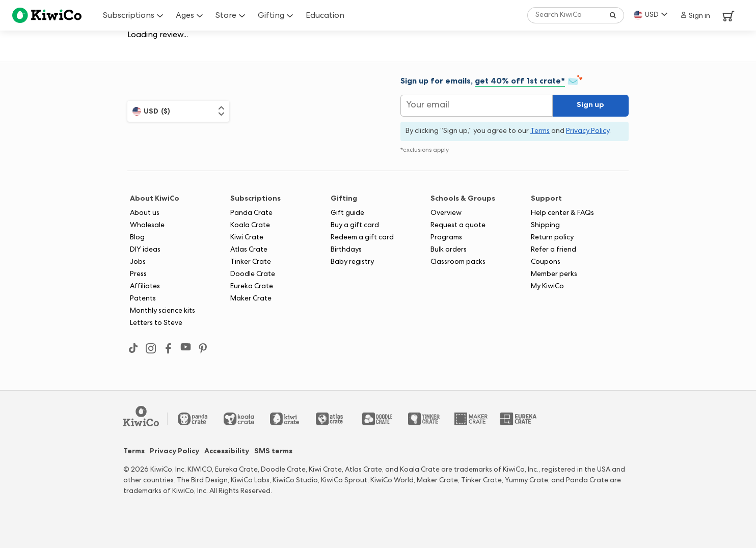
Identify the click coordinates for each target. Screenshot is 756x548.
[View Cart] (728, 15)
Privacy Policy (174, 452)
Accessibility (227, 452)
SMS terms (273, 452)
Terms (134, 452)
